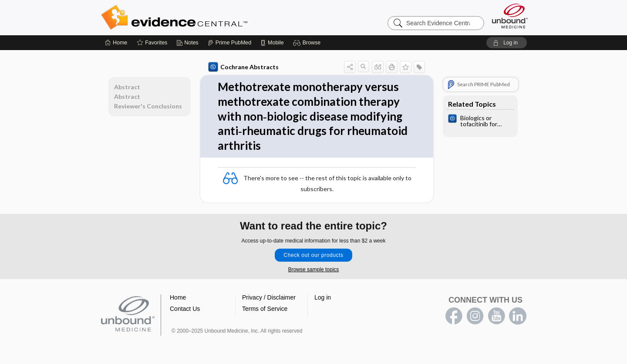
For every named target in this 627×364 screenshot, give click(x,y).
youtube (496, 316)
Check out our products (313, 255)
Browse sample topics (314, 270)
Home (178, 297)
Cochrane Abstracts (243, 67)
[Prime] (229, 43)
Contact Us (185, 309)
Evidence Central (209, 17)
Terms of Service (265, 309)
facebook (454, 316)
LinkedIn (518, 316)
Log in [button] (323, 297)
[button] (308, 43)
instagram (475, 316)
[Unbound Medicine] (510, 16)
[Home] (116, 43)
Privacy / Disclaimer (269, 297)
